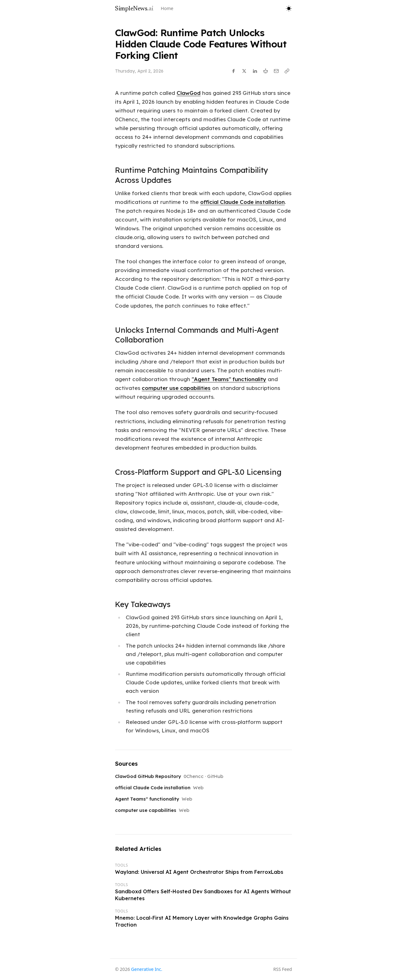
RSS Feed (283, 969)
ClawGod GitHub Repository (148, 776)
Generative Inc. (147, 969)
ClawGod (189, 93)
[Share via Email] (276, 71)
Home (167, 8)
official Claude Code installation (242, 202)
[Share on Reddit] (266, 71)
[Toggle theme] (289, 8)
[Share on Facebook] (234, 71)
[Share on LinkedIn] (255, 71)
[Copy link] (287, 71)
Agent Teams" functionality (147, 799)
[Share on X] (244, 71)
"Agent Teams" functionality (229, 379)
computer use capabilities (176, 388)
